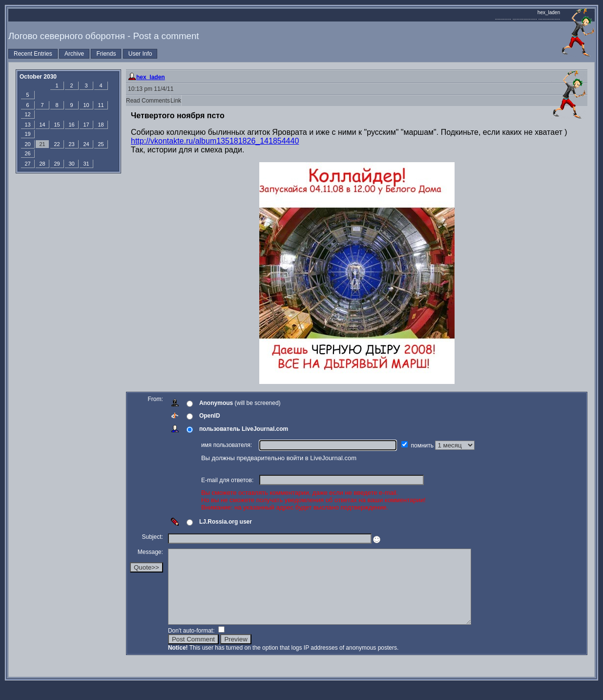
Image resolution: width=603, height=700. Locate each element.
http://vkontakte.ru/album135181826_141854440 (215, 141)
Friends (106, 54)
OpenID (211, 416)
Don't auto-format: (193, 645)
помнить (424, 445)
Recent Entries (33, 54)
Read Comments (148, 101)
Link (176, 101)
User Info (140, 54)
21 (42, 144)
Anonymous (217, 403)
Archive (74, 54)
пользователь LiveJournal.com (245, 429)
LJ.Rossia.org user (227, 522)
